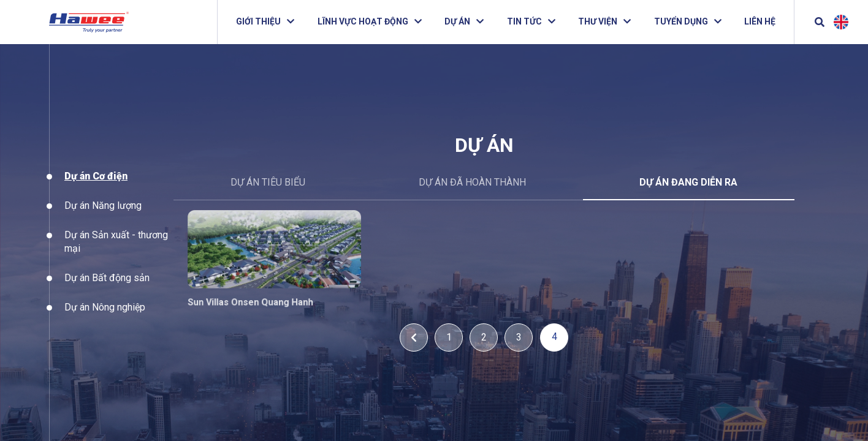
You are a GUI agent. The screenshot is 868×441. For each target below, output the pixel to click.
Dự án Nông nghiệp (105, 316)
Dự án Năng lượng (103, 215)
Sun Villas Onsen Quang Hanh (257, 300)
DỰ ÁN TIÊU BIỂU (268, 182)
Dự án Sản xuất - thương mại (116, 251)
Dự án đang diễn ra (688, 182)
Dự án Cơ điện (96, 186)
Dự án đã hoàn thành (472, 182)
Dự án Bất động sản (107, 287)
